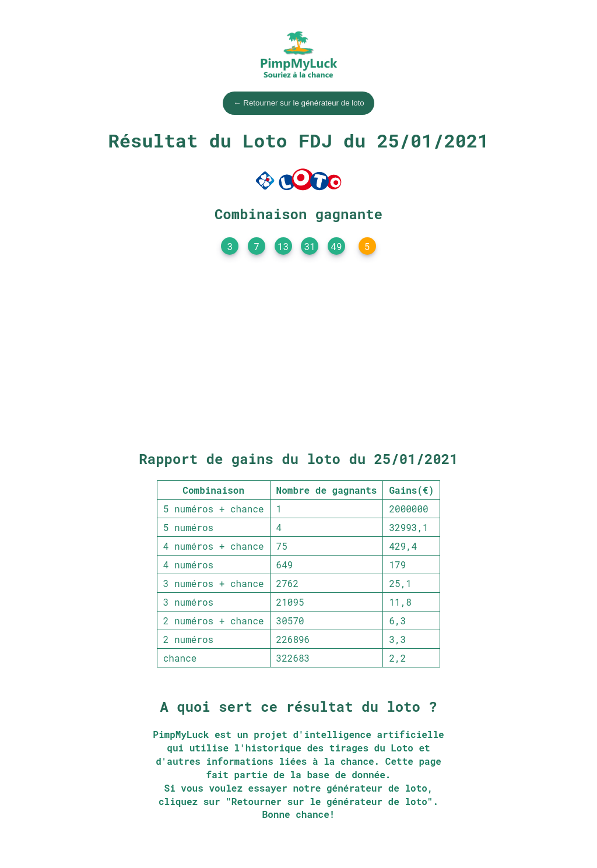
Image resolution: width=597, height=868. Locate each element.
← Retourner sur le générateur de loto (298, 103)
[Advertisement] (298, 356)
